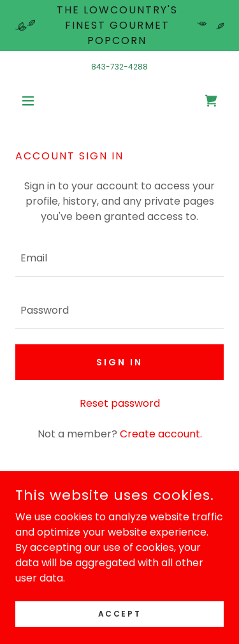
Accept (119, 613)
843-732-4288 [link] (119, 67)
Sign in (119, 362)
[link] (211, 101)
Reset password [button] (120, 403)
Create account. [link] (161, 434)
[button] (31, 101)
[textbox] (119, 258)
